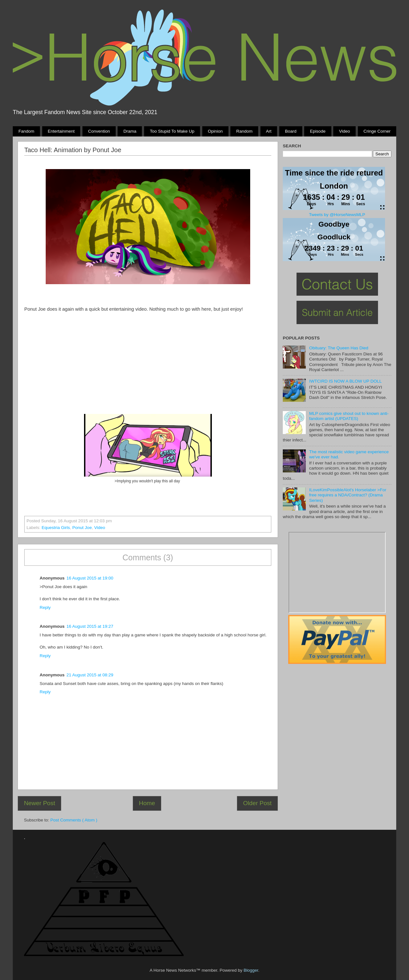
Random (244, 131)
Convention (99, 131)
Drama (130, 131)
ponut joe (82, 528)
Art (269, 131)
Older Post (257, 803)
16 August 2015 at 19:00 (90, 578)
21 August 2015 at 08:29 (90, 675)
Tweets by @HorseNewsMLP (337, 215)
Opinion (215, 131)
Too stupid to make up (172, 131)
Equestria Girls (56, 528)
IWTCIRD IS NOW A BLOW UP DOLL (345, 381)
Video (344, 131)
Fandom (27, 131)
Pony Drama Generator (337, 572)
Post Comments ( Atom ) (74, 820)
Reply (45, 607)
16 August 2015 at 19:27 (90, 626)
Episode (318, 131)
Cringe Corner (377, 131)
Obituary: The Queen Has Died (339, 348)
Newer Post (40, 803)
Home (147, 803)
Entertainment (61, 131)
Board (291, 131)
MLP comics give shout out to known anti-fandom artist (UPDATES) (349, 416)
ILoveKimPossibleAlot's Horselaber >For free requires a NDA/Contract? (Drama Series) (348, 495)
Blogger (251, 970)
